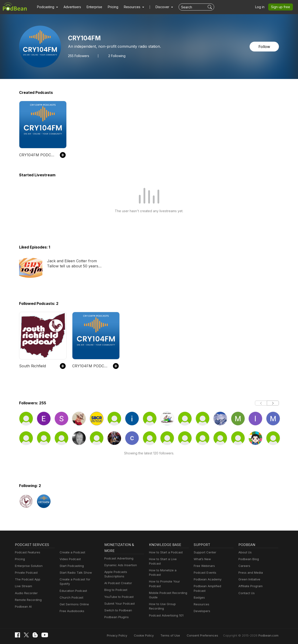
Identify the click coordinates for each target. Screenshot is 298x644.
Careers (244, 566)
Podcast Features (27, 552)
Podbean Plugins (116, 617)
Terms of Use (179, 635)
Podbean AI (23, 607)
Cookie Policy (154, 635)
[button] (47, 7)
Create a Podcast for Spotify (79, 579)
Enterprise (92, 7)
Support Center (204, 552)
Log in (261, 7)
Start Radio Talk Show (75, 573)
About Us (245, 552)
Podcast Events (204, 573)
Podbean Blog (248, 559)
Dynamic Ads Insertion (120, 565)
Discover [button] (158, 7)
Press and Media (250, 573)
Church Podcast (71, 593)
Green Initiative (249, 579)
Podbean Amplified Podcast (212, 586)
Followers (78, 56)
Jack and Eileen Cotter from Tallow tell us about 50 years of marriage (73, 264)
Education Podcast (72, 586)
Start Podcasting (71, 566)
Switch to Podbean (117, 610)
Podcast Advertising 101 (166, 606)
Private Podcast (26, 573)
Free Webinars (204, 566)
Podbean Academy (207, 579)
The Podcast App (27, 579)
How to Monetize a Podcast (168, 566)
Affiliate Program (250, 586)
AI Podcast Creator (117, 583)
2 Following (116, 56)
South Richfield (32, 366)
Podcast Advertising (118, 558)
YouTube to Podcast (118, 597)
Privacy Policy (129, 635)
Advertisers (71, 7)
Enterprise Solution (28, 566)
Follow (265, 46)
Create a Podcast (71, 552)
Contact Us (246, 593)
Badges (199, 593)
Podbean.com (269, 635)
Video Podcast (69, 559)
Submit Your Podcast (119, 604)
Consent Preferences (209, 635)
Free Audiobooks (71, 607)
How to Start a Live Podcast (168, 559)
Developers (201, 607)
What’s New (202, 559)
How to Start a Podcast (165, 552)
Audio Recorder (26, 593)
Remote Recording (28, 600)
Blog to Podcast (115, 590)
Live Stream (23, 586)
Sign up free (281, 7)
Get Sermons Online (73, 600)
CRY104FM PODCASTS (37, 155)
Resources (201, 600)
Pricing (110, 7)
